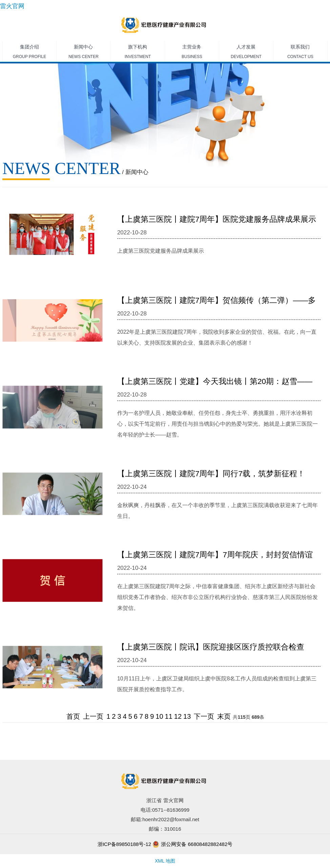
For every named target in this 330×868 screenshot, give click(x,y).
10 (159, 716)
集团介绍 (29, 53)
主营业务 (192, 53)
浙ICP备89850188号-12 (124, 844)
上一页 (93, 716)
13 (187, 716)
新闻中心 (84, 53)
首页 (73, 716)
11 (169, 716)
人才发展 (246, 53)
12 (178, 716)
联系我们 (300, 53)
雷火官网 (12, 6)
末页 (224, 716)
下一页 (204, 716)
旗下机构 (138, 53)
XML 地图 (165, 861)
